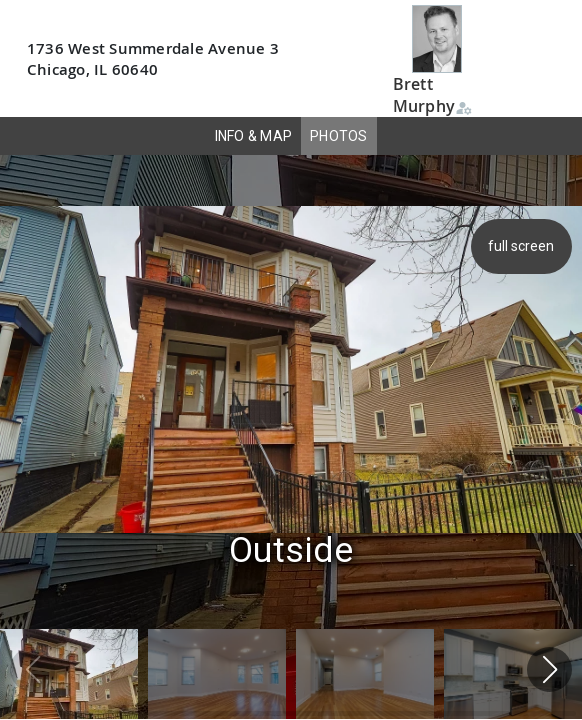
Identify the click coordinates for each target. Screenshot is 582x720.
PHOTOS (339, 136)
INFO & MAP (254, 136)
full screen (524, 246)
